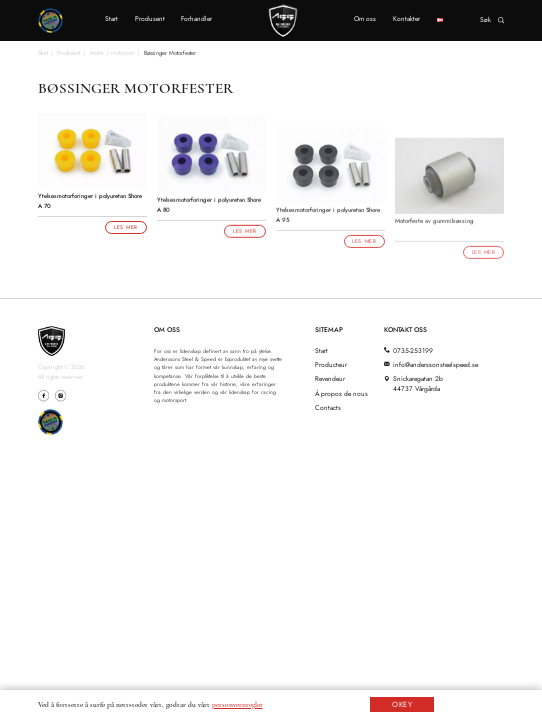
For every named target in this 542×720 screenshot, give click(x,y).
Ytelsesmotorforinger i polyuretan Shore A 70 (90, 201)
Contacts (328, 408)
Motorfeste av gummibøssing (434, 229)
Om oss (365, 19)
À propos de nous (341, 394)
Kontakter (406, 19)
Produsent (150, 19)
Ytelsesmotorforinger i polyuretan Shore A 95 (328, 222)
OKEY (402, 704)
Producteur (331, 365)
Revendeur (330, 379)
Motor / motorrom (112, 53)
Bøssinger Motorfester (170, 53)
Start (111, 19)
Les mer (126, 227)
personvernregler (237, 704)
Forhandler (196, 19)
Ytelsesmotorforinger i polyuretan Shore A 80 (209, 209)
